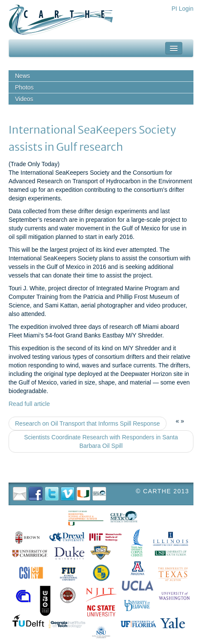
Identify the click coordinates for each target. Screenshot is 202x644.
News (22, 76)
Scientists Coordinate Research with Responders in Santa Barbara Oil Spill (101, 441)
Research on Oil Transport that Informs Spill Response (88, 423)
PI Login (183, 9)
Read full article (29, 404)
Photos (24, 87)
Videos (24, 99)
